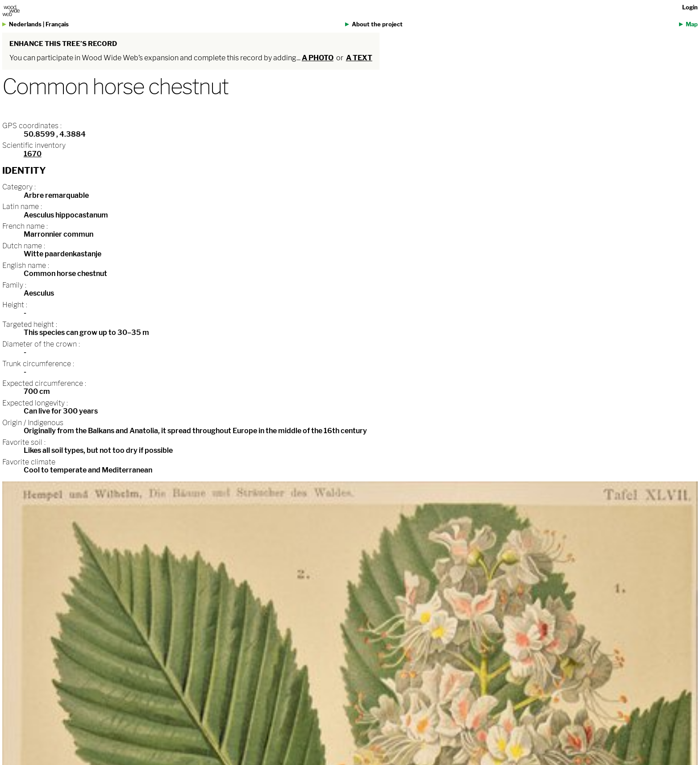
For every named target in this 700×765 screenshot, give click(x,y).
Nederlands (25, 24)
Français (57, 24)
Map (692, 24)
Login (690, 7)
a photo (318, 58)
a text (359, 58)
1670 (33, 154)
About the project (377, 24)
